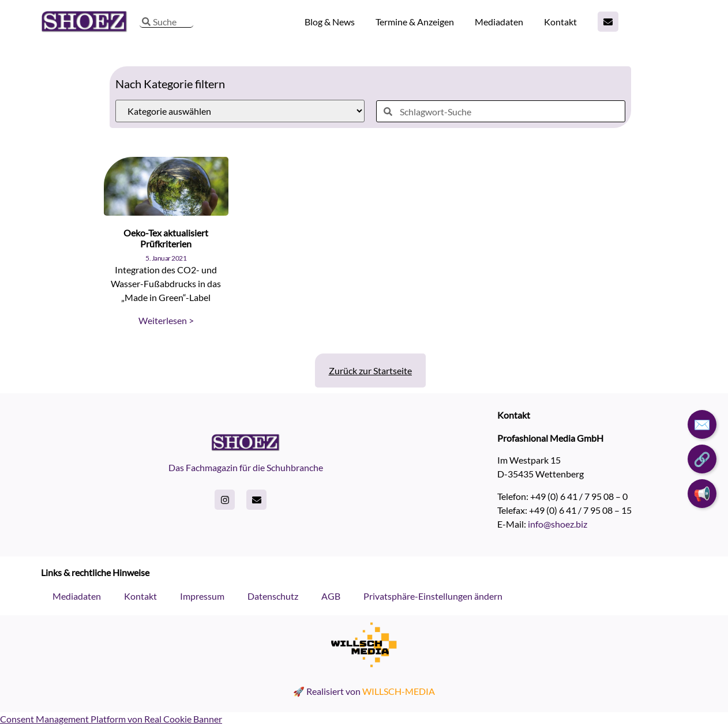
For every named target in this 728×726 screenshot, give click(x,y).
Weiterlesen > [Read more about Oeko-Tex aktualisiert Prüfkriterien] (166, 320)
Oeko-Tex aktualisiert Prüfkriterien (166, 238)
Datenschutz (273, 596)
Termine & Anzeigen (415, 22)
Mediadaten (499, 22)
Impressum (202, 596)
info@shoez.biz (558, 524)
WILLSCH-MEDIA (399, 691)
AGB (331, 596)
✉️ (702, 424)
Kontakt (560, 22)
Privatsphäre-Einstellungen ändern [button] (433, 596)
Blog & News (330, 22)
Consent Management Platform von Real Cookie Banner (111, 719)
